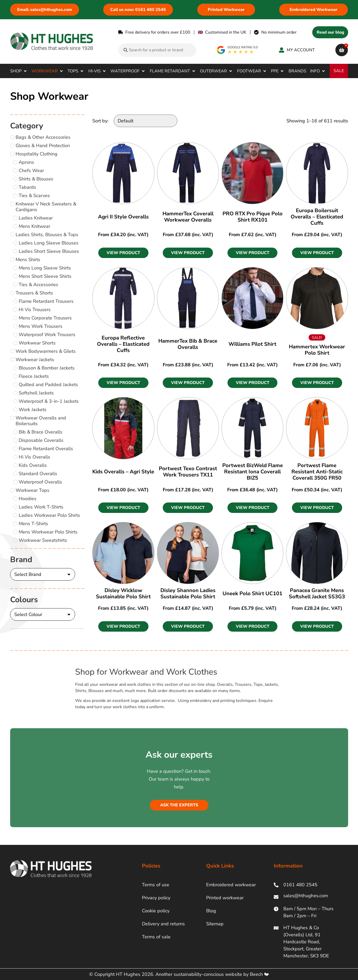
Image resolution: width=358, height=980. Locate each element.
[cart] (342, 50)
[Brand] (43, 574)
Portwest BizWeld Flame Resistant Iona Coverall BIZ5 (253, 472)
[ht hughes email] (307, 897)
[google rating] (237, 50)
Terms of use (156, 885)
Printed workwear (225, 898)
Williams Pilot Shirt (252, 344)
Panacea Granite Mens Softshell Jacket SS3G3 (317, 593)
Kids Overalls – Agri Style (123, 472)
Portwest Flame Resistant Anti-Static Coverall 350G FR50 (317, 472)
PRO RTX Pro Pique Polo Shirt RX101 (253, 217)
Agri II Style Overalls (123, 217)
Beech (259, 974)
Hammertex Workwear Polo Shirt (317, 350)
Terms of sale (156, 937)
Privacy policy (156, 898)
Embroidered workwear (231, 885)
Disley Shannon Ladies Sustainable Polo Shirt (188, 593)
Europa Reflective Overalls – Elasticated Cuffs (123, 344)
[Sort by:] (145, 121)
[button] (19, 71)
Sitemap (215, 924)
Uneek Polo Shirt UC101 (252, 593)
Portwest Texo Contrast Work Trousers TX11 (188, 472)
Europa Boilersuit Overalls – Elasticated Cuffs (317, 217)
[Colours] (43, 614)
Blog (211, 911)
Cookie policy (156, 911)
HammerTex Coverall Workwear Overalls (188, 217)
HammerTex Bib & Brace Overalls (188, 344)
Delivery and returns (163, 924)
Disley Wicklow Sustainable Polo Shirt (123, 593)
